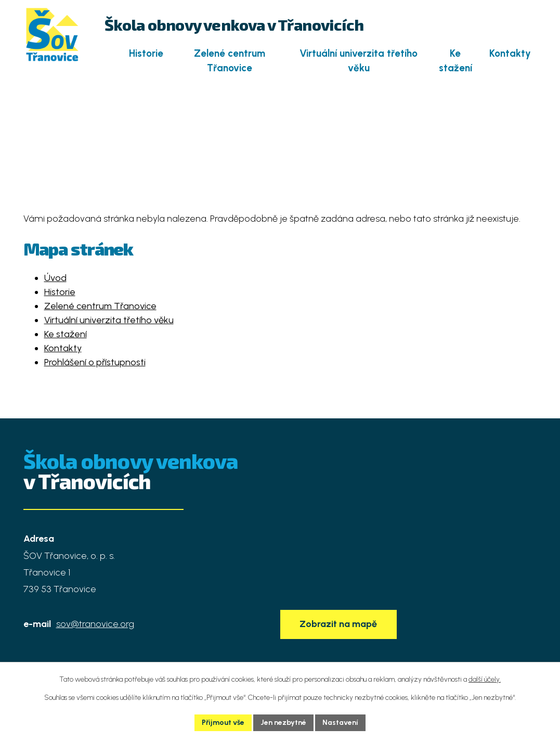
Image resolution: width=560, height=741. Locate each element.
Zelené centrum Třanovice (230, 61)
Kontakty (510, 53)
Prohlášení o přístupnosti (95, 362)
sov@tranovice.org (95, 624)
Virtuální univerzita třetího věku (359, 61)
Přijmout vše (223, 723)
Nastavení (340, 723)
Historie (146, 53)
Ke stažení (455, 61)
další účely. (485, 679)
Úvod (109, 53)
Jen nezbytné (283, 723)
